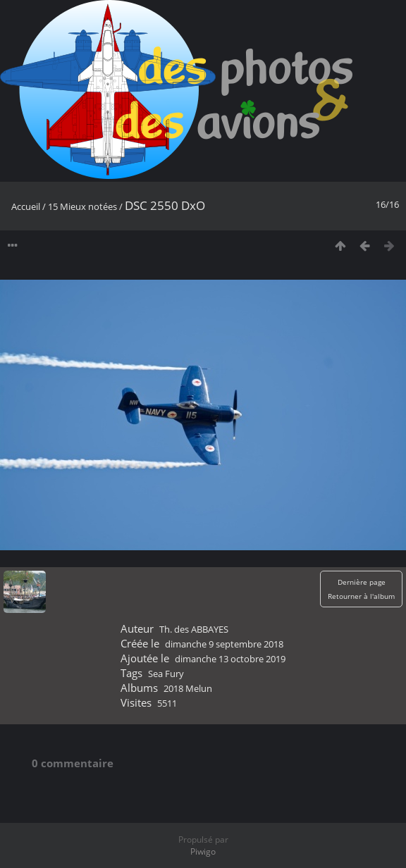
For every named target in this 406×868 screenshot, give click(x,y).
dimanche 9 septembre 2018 (224, 644)
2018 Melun (188, 688)
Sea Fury (166, 674)
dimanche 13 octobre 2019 (230, 659)
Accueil (26, 206)
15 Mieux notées (82, 206)
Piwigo (203, 851)
